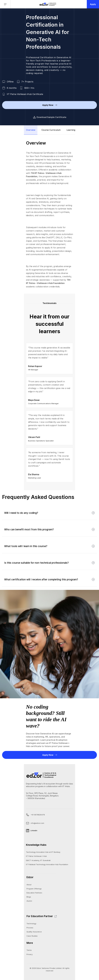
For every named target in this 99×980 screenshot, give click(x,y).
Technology (31, 924)
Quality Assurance (34, 932)
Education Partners (34, 893)
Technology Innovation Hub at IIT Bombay (43, 852)
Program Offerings (34, 889)
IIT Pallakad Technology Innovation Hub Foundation (47, 864)
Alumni (29, 901)
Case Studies (32, 936)
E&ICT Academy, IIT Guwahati (38, 860)
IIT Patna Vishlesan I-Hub (36, 856)
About (29, 885)
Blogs (29, 897)
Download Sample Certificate (50, 117)
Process (30, 928)
